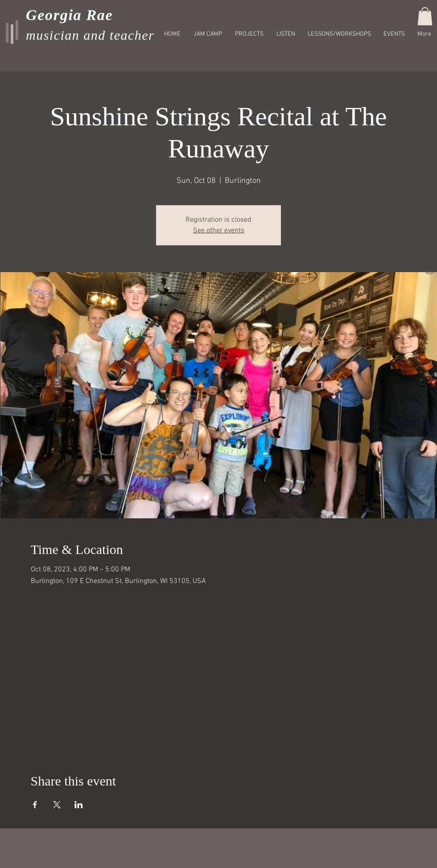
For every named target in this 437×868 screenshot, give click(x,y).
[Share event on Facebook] (35, 805)
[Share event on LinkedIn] (79, 805)
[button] (425, 16)
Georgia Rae (69, 15)
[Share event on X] (57, 805)
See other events (219, 231)
